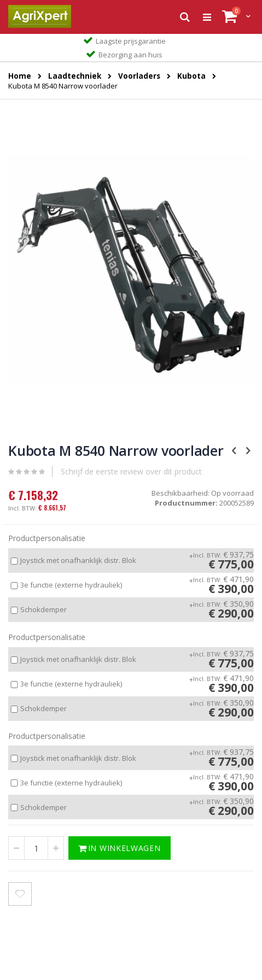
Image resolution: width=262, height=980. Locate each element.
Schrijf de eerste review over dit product (131, 471)
